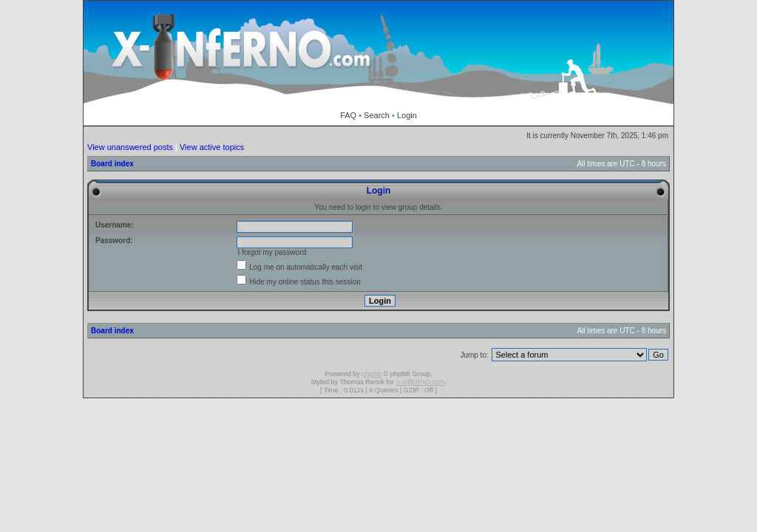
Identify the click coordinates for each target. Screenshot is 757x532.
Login (407, 115)
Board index (112, 164)
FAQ (348, 115)
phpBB (371, 374)
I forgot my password (272, 252)
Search (377, 115)
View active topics (212, 147)
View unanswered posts (130, 147)
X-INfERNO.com (420, 382)
